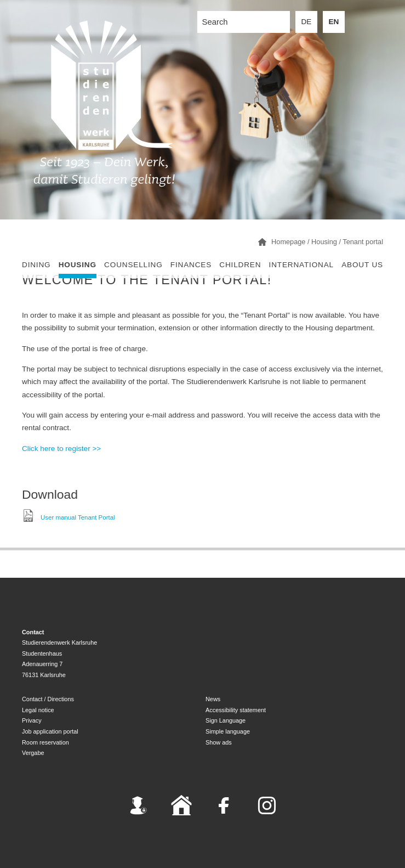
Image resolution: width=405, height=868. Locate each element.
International (301, 265)
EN (334, 22)
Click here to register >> (61, 449)
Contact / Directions (48, 699)
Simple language (228, 731)
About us (362, 265)
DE (307, 22)
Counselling (133, 265)
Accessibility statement (236, 710)
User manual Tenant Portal (78, 517)
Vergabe (33, 753)
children (240, 265)
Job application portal (50, 731)
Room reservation (45, 742)
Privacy (32, 720)
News (213, 699)
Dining (36, 265)
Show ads (219, 742)
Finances (191, 265)
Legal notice (38, 710)
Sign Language (226, 720)
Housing (78, 265)
